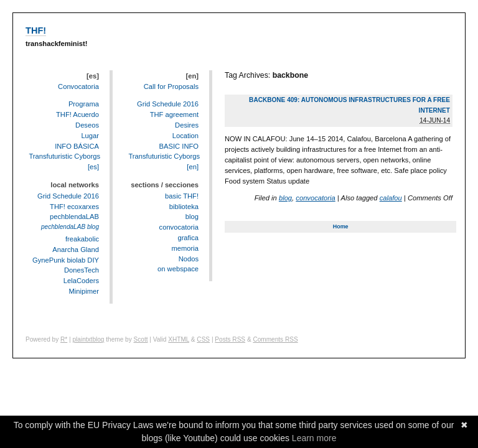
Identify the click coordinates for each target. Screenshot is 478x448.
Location (185, 136)
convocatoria (315, 198)
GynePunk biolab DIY (66, 260)
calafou (391, 198)
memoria (185, 248)
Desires (187, 125)
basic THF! (182, 196)
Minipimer (84, 291)
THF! (36, 30)
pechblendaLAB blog (70, 227)
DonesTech (82, 270)
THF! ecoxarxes (74, 207)
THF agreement (174, 114)
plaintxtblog (88, 339)
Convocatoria (78, 86)
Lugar (90, 136)
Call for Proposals (171, 86)
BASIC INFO (179, 146)
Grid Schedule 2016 (68, 196)
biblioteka (184, 207)
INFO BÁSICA (77, 146)
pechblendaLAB (74, 217)
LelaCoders (81, 281)
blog (285, 198)
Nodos (189, 259)
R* (64, 339)
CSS (203, 339)
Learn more (314, 438)
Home (341, 226)
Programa (84, 104)
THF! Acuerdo (77, 114)
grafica (188, 238)
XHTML (179, 339)
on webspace (178, 269)
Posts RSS (230, 339)
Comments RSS (275, 339)
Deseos (87, 125)
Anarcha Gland (76, 250)
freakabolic (82, 239)
